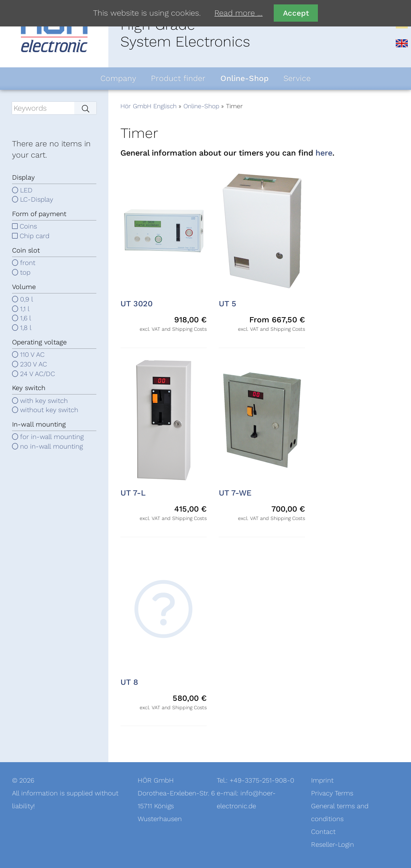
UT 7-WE (235, 493)
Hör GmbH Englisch (149, 106)
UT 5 (228, 304)
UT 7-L (133, 493)
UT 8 (129, 682)
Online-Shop (201, 106)
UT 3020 (136, 304)
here (324, 153)
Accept (296, 13)
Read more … (238, 13)
